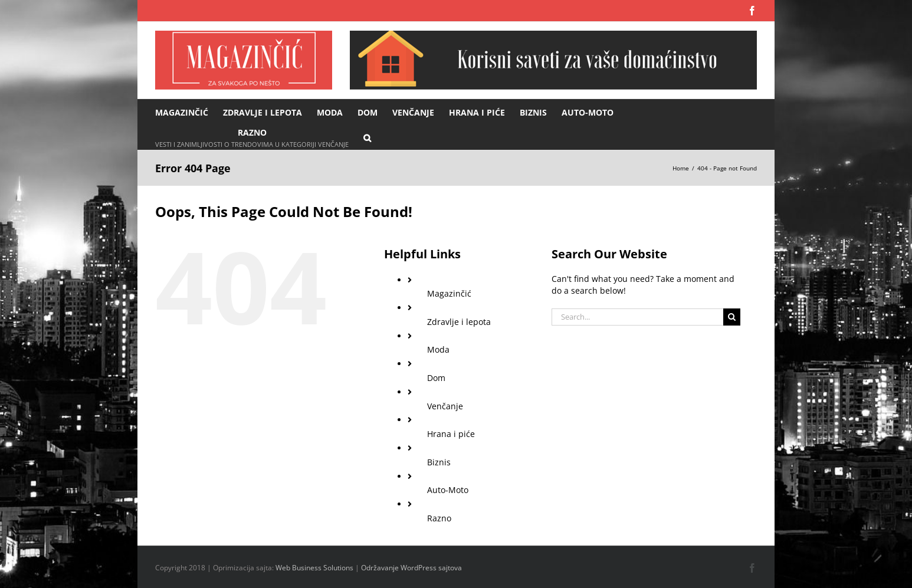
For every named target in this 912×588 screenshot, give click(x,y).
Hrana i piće (451, 434)
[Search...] (637, 317)
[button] (367, 137)
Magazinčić (449, 293)
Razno (439, 518)
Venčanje (445, 406)
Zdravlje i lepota (459, 322)
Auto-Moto (448, 490)
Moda (438, 349)
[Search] (732, 317)
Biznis (439, 462)
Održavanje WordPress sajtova (411, 568)
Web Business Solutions (314, 568)
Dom (436, 378)
